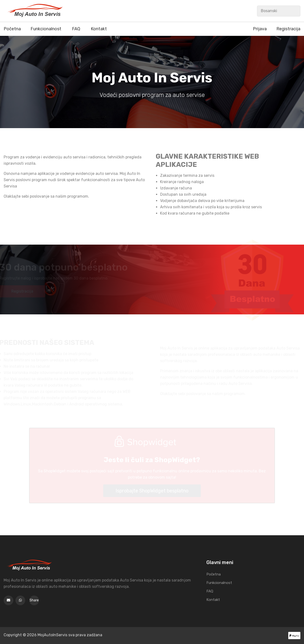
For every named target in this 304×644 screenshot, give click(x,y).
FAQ (76, 29)
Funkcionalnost (46, 29)
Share (34, 600)
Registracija (288, 29)
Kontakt (99, 29)
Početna (12, 29)
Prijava (260, 29)
